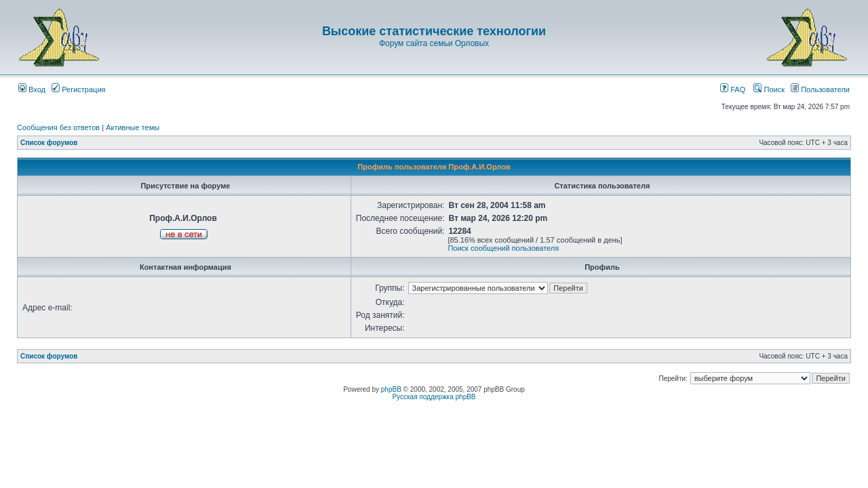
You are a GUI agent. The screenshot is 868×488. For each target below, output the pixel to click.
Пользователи (820, 89)
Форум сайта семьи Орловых (434, 43)
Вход (32, 89)
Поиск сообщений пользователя (503, 248)
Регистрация (78, 89)
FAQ (733, 89)
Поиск (769, 89)
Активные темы (133, 127)
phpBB (391, 389)
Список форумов (49, 143)
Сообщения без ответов (58, 127)
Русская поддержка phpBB (434, 397)
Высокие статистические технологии (434, 31)
